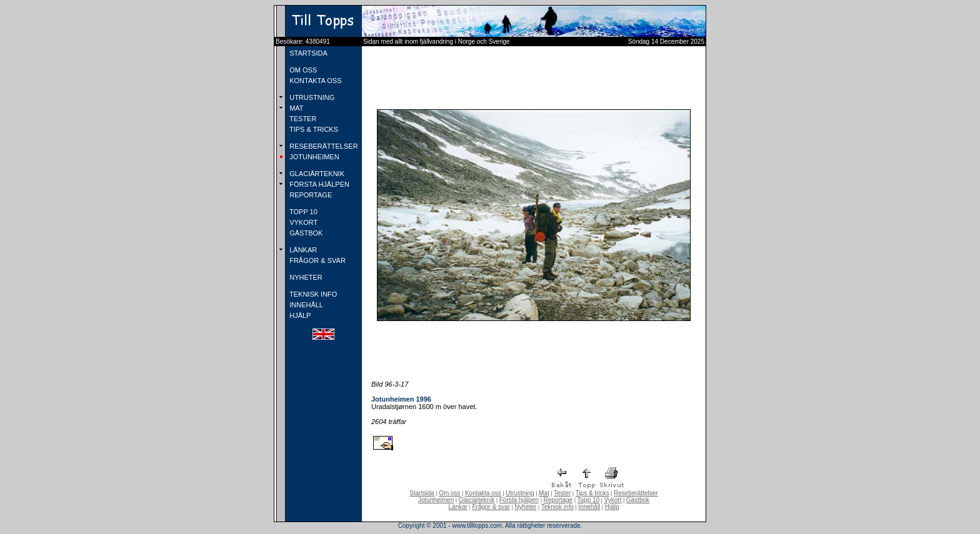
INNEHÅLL (305, 305)
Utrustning (520, 493)
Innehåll (589, 507)
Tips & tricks (592, 493)
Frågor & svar (491, 507)
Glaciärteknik (477, 500)
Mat (544, 493)
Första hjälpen (519, 500)
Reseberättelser (636, 493)
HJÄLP (299, 315)
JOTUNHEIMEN (313, 157)
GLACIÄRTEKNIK (316, 174)
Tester (562, 493)
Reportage (558, 500)
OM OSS (302, 70)
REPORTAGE (310, 195)
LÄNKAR (302, 250)
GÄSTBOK (305, 233)
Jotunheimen (436, 500)
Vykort (612, 500)
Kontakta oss (483, 493)
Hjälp (612, 507)
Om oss (449, 493)
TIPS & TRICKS (313, 129)
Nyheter (525, 507)
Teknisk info (557, 507)
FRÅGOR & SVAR (317, 260)
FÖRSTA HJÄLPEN (318, 184)
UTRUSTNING (311, 97)
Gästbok (638, 500)
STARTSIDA (307, 53)
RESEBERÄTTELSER (322, 146)
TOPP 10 (302, 212)
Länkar (458, 507)
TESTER (302, 119)
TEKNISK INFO (312, 294)
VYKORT (302, 222)
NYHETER (305, 277)
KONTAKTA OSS (314, 81)
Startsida (422, 493)
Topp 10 (589, 500)
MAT (295, 108)
